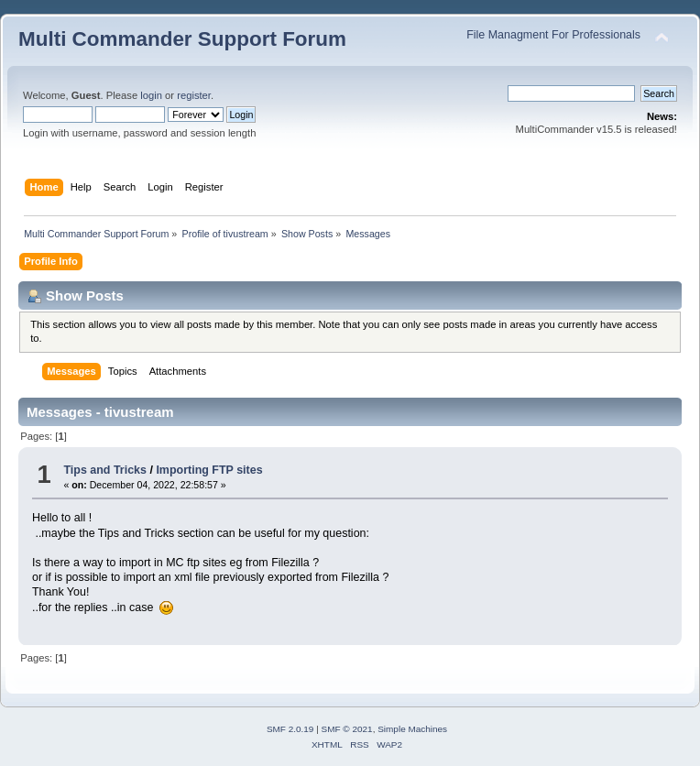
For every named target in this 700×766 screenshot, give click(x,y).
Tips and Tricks (105, 470)
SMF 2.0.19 (290, 729)
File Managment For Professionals (553, 35)
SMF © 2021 (347, 729)
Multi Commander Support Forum (182, 39)
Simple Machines (412, 729)
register (194, 95)
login (151, 95)
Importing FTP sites (209, 470)
